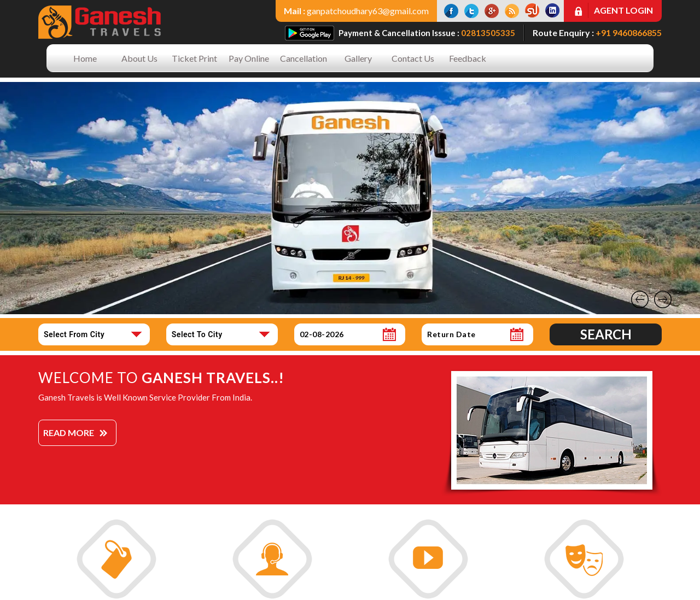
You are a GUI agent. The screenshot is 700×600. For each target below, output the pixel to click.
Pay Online (249, 58)
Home (85, 58)
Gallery (358, 58)
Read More (69, 433)
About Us (139, 58)
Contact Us (413, 58)
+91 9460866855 (629, 33)
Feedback (468, 58)
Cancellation (304, 58)
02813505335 (488, 33)
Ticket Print (194, 58)
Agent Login (623, 10)
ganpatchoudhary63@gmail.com (368, 11)
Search (606, 334)
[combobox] (94, 334)
